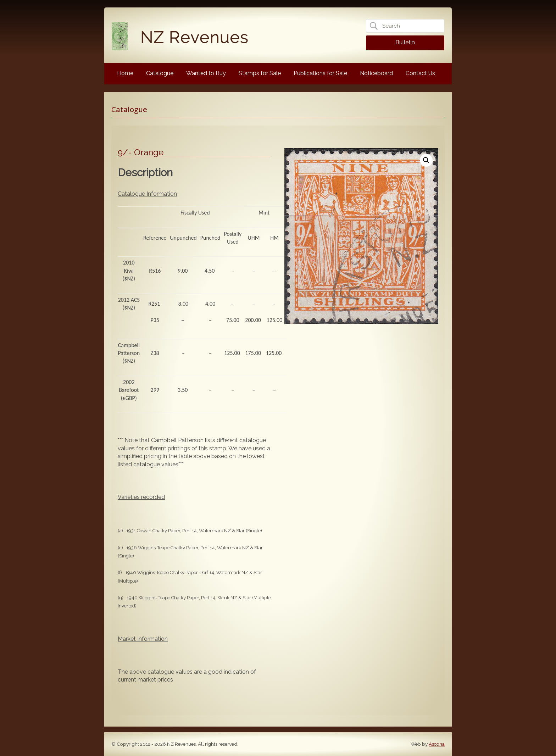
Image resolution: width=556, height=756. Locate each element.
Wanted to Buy (206, 73)
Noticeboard (376, 73)
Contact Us (420, 73)
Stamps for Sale (260, 73)
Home (125, 73)
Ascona (437, 744)
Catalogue (160, 73)
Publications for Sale (320, 73)
